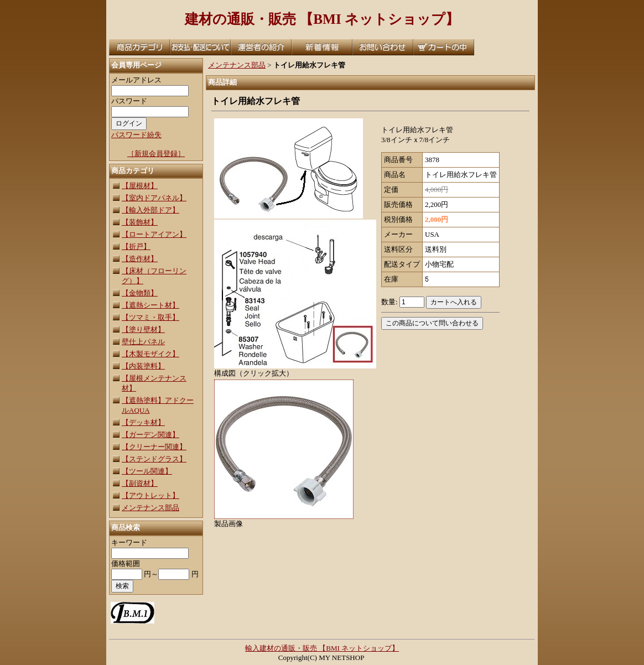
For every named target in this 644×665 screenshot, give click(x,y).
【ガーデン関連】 (150, 435)
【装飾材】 (140, 222)
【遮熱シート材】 (150, 305)
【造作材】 (140, 259)
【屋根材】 (140, 186)
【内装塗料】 (143, 366)
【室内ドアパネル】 (154, 198)
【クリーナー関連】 (154, 447)
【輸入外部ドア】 (150, 210)
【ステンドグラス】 (154, 459)
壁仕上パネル (143, 342)
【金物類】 (140, 293)
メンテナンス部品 (150, 508)
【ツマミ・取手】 (150, 317)
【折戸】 (136, 246)
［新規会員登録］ (156, 154)
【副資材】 (140, 483)
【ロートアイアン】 (154, 234)
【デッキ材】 (143, 422)
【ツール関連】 (147, 471)
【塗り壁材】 (143, 329)
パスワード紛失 (136, 135)
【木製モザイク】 (150, 354)
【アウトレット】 (150, 495)
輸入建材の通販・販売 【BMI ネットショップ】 (322, 648)
